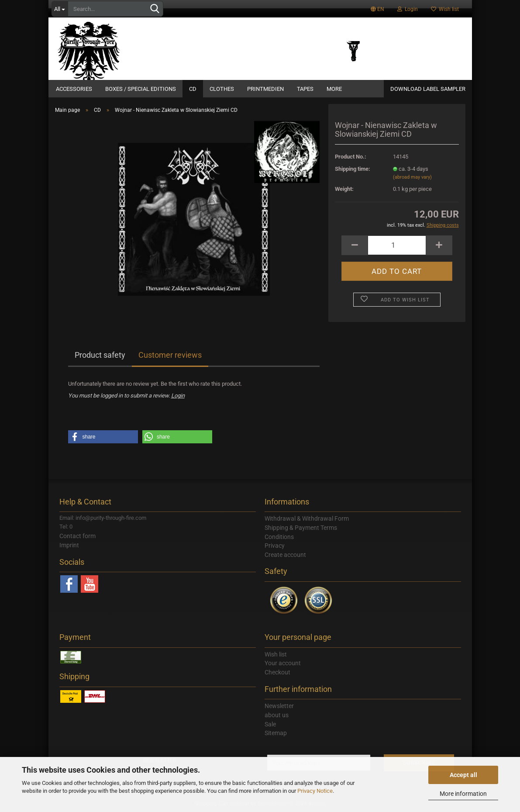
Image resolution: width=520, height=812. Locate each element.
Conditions (279, 537)
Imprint (69, 545)
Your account (283, 663)
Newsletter (279, 706)
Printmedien (265, 89)
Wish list (445, 9)
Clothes (222, 89)
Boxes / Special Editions (141, 89)
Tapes (305, 89)
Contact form (77, 536)
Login (408, 9)
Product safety (100, 355)
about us (277, 715)
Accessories (74, 89)
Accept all (463, 775)
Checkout (277, 672)
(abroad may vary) (412, 177)
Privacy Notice (315, 791)
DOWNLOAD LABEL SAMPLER (428, 89)
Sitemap (276, 733)
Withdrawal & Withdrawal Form (307, 518)
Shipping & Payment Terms (301, 528)
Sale (270, 724)
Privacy (275, 546)
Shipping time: (353, 169)
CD (193, 89)
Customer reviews (170, 355)
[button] (103, 437)
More (334, 89)
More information (463, 794)
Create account (285, 555)
